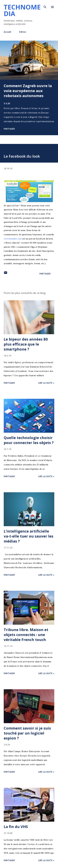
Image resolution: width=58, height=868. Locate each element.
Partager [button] (9, 129)
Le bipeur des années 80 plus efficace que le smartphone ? (26, 344)
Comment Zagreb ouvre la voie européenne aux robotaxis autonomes (28, 91)
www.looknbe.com (13, 239)
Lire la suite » (46, 383)
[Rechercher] (45, 6)
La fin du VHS (16, 827)
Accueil (7, 32)
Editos (23, 32)
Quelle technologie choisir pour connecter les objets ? (29, 440)
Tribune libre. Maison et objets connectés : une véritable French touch (26, 635)
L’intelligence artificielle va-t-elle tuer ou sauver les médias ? (29, 536)
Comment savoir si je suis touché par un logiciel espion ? (27, 733)
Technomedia (22, 10)
